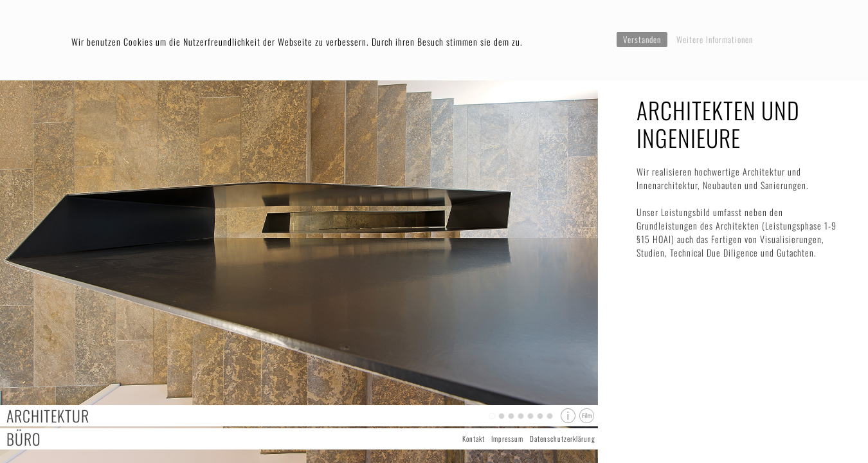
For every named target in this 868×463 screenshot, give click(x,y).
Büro (24, 439)
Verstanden (642, 39)
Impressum (507, 439)
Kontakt (474, 439)
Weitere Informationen (715, 39)
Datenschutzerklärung (563, 439)
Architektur (48, 416)
